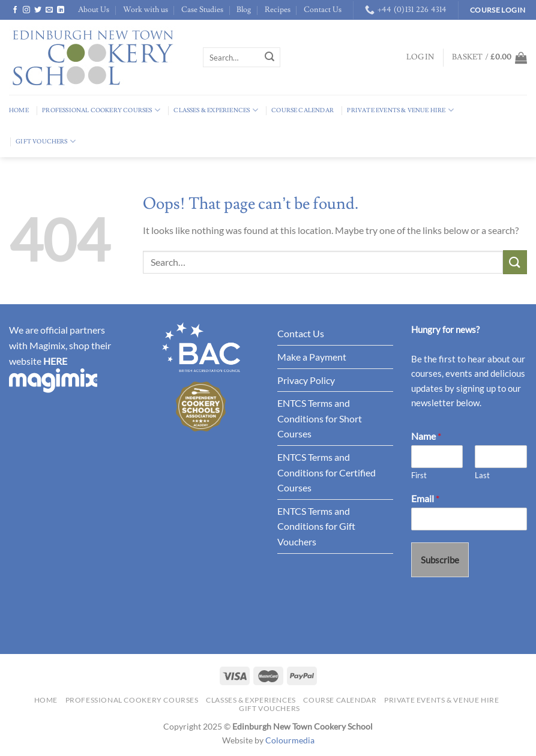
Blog (244, 10)
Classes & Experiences (215, 110)
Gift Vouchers (46, 141)
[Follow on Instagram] (26, 10)
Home (19, 110)
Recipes (278, 10)
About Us (94, 10)
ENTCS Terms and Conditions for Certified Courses (327, 472)
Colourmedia (290, 740)
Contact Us (323, 10)
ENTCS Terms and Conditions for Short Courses (320, 418)
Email (425, 498)
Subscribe (440, 560)
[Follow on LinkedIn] (61, 10)
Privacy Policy (306, 380)
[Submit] (270, 58)
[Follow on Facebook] (15, 10)
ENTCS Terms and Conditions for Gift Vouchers (316, 526)
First (419, 475)
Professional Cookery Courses (101, 110)
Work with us (146, 10)
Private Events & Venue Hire (400, 110)
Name (426, 436)
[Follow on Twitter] (38, 10)
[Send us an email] (49, 10)
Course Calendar (303, 110)
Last (482, 475)
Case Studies (202, 10)
